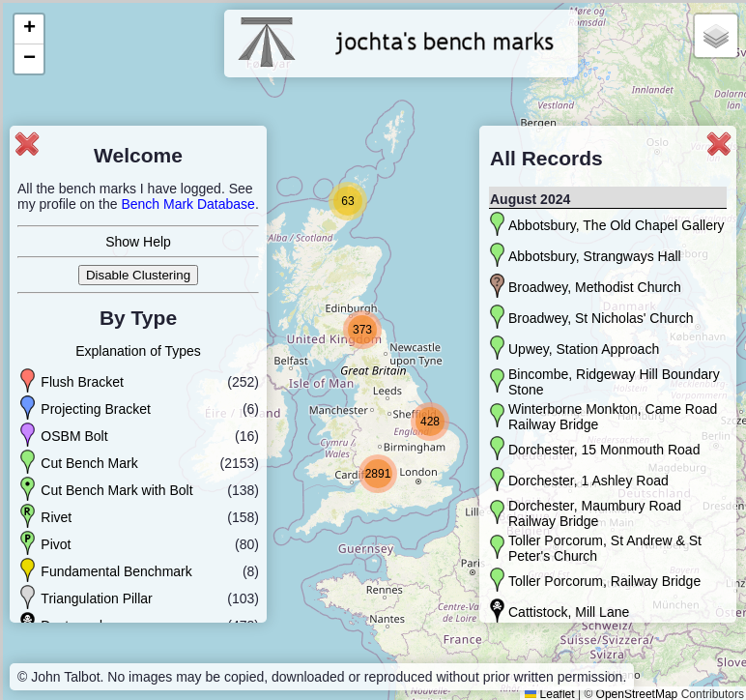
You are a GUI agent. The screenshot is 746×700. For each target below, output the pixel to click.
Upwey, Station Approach (584, 349)
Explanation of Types (138, 351)
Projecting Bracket (96, 409)
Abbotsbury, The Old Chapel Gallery (617, 225)
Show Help (138, 242)
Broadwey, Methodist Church (595, 287)
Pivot (56, 544)
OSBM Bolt (74, 436)
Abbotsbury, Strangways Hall (595, 256)
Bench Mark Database (188, 204)
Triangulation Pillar (96, 598)
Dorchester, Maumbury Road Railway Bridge (595, 513)
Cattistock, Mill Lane (569, 612)
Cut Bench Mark (89, 463)
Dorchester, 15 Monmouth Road (604, 450)
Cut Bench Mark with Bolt (116, 490)
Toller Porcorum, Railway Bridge (604, 581)
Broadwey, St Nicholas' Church (601, 318)
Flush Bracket (82, 382)
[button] (348, 201)
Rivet (56, 517)
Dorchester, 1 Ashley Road (588, 481)
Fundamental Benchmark (116, 571)
